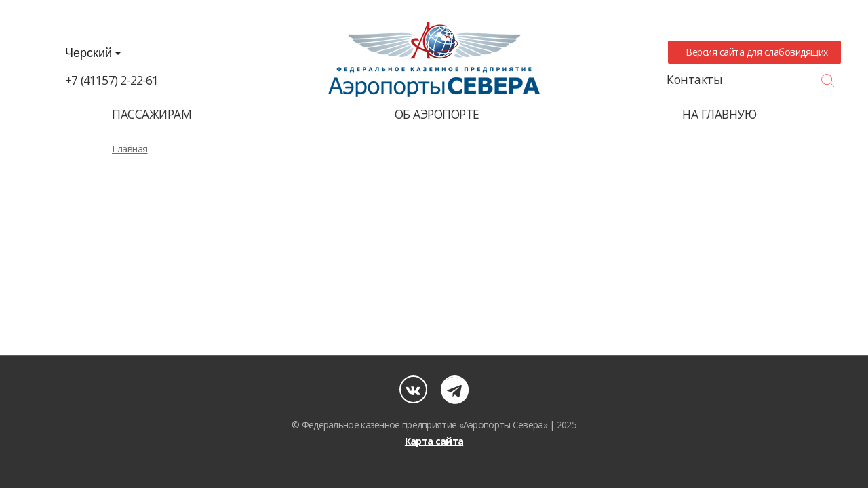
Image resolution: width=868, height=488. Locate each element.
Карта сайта (434, 441)
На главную (719, 114)
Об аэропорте (437, 114)
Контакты (694, 79)
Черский (93, 53)
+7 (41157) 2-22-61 (112, 80)
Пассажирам (152, 114)
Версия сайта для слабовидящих (755, 52)
